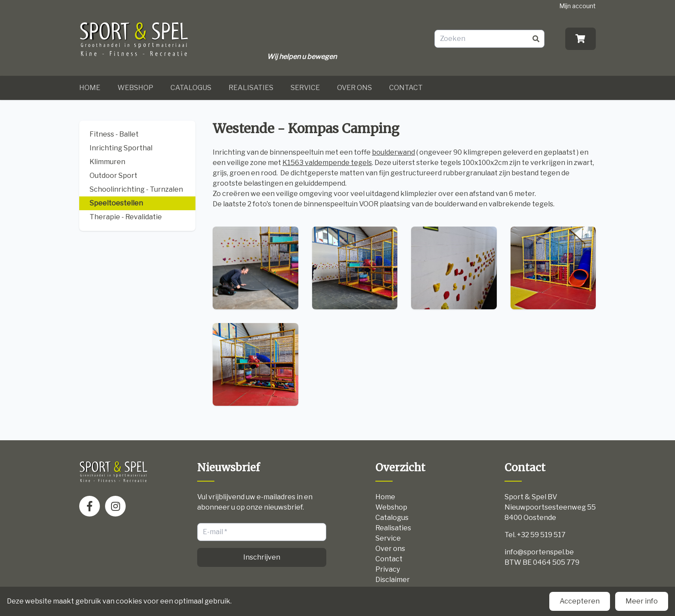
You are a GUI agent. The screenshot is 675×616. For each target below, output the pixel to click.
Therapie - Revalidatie (126, 217)
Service (305, 88)
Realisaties (251, 88)
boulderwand (393, 152)
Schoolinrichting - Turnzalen (136, 189)
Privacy (388, 569)
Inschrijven (262, 557)
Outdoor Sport (113, 176)
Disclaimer (393, 580)
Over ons (355, 88)
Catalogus (191, 88)
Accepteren (580, 601)
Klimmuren (107, 162)
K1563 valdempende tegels (327, 163)
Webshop (135, 88)
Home (90, 88)
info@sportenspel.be (539, 552)
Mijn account (577, 6)
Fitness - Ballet (114, 134)
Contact (406, 88)
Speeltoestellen (116, 203)
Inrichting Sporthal (121, 148)
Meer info (642, 601)
